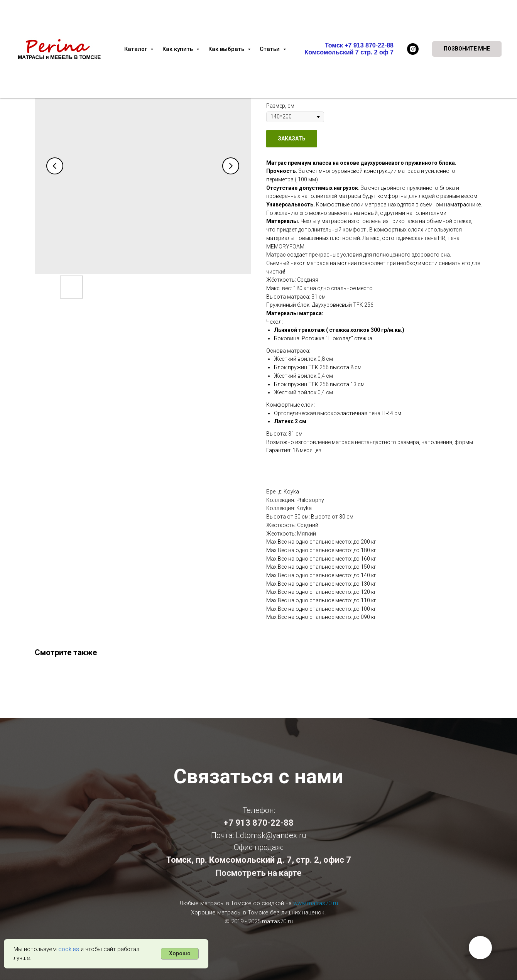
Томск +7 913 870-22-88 (359, 45)
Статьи (270, 49)
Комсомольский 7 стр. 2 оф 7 (349, 52)
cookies (69, 949)
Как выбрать (227, 49)
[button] (467, 49)
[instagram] (413, 49)
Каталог (136, 49)
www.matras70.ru (316, 903)
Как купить (178, 49)
